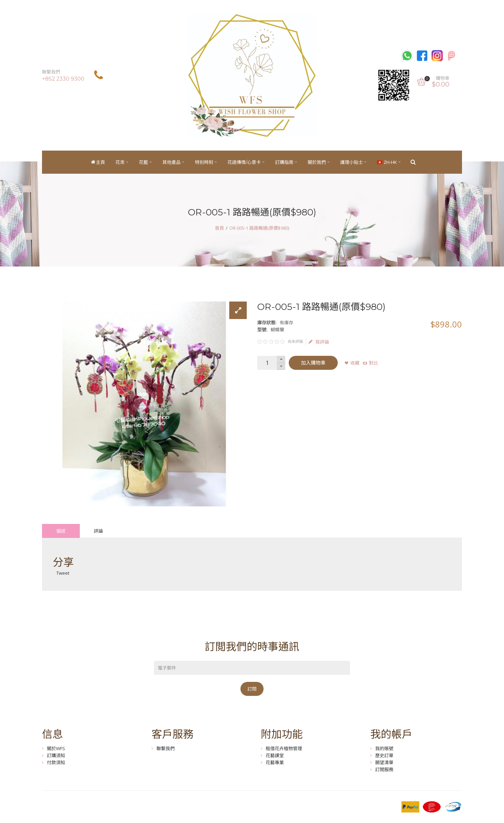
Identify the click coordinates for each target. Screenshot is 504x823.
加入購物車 (313, 363)
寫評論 (319, 342)
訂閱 (252, 689)
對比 (373, 363)
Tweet (63, 573)
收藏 (355, 363)
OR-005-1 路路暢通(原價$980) (259, 228)
